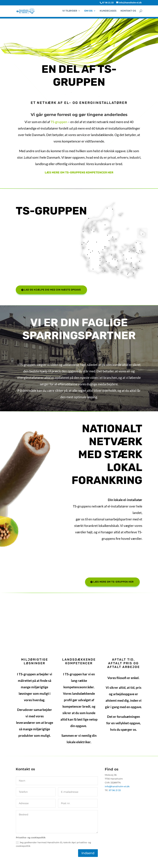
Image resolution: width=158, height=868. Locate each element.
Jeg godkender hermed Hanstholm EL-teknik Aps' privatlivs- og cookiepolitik (53, 844)
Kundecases (108, 11)
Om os (88, 11)
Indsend (88, 853)
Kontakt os (128, 11)
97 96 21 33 (108, 3)
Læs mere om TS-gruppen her (113, 582)
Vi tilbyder (70, 11)
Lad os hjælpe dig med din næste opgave (52, 290)
